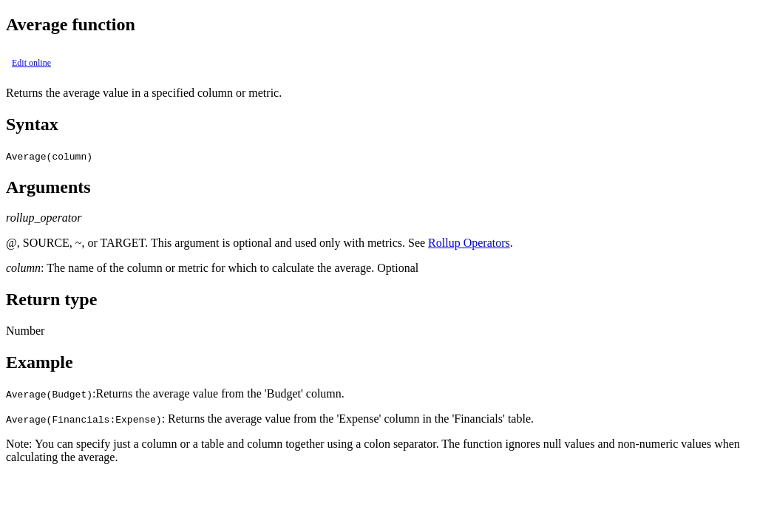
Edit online (31, 63)
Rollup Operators (469, 243)
